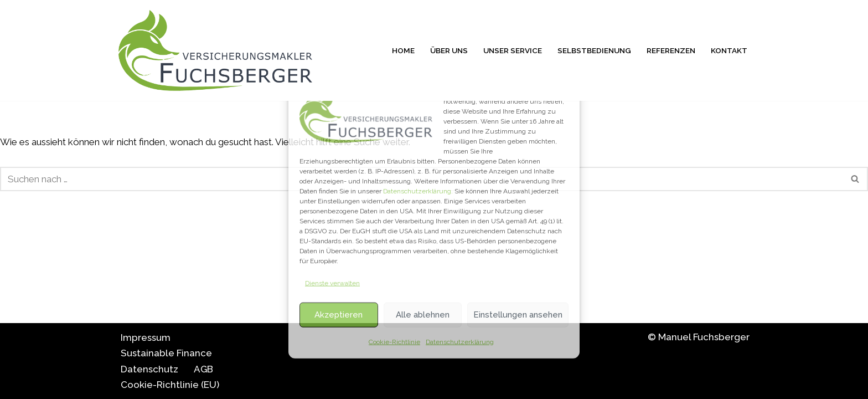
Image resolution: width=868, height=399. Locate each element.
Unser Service (513, 50)
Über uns (449, 50)
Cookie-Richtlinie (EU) (170, 385)
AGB (203, 369)
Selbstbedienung (594, 50)
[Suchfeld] (856, 179)
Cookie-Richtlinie (394, 341)
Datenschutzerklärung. (418, 191)
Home (403, 50)
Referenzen (671, 50)
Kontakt (729, 50)
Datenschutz (149, 369)
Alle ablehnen (423, 315)
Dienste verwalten (332, 283)
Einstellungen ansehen (518, 315)
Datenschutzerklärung (460, 341)
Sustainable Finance (166, 353)
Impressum (146, 337)
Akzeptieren (339, 315)
